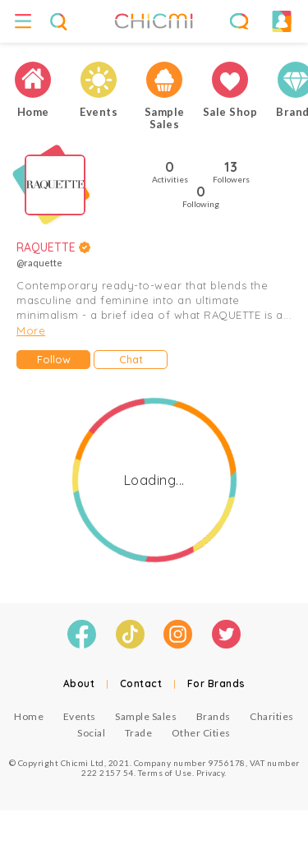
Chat (131, 359)
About (79, 683)
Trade (139, 733)
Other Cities (201, 733)
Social (91, 733)
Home (29, 716)
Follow (54, 359)
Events (80, 716)
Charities (272, 716)
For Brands (216, 683)
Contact (141, 683)
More (31, 330)
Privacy (211, 773)
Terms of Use (165, 773)
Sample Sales (146, 716)
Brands (214, 716)
